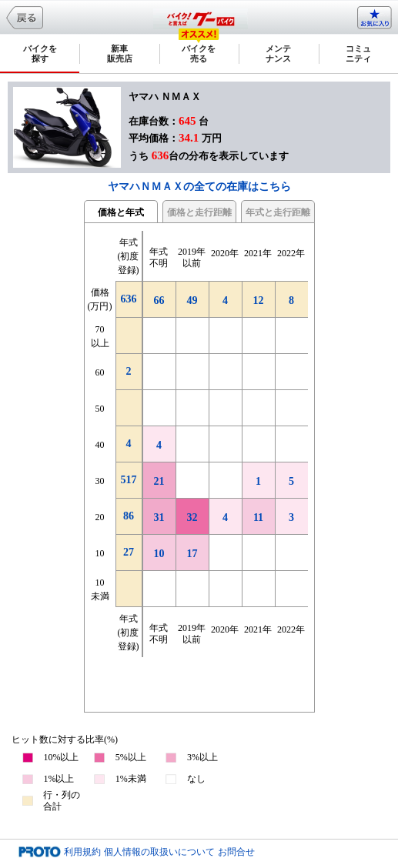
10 (159, 554)
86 (129, 516)
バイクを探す (40, 53)
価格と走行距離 (199, 212)
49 (192, 300)
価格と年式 (121, 212)
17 (192, 554)
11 (258, 517)
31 (159, 517)
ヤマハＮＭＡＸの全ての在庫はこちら (199, 187)
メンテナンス (278, 53)
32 (192, 517)
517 (129, 480)
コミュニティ (358, 53)
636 (129, 299)
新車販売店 (120, 53)
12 (259, 300)
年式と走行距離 (278, 212)
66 (159, 300)
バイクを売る (199, 53)
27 (129, 552)
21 (159, 481)
